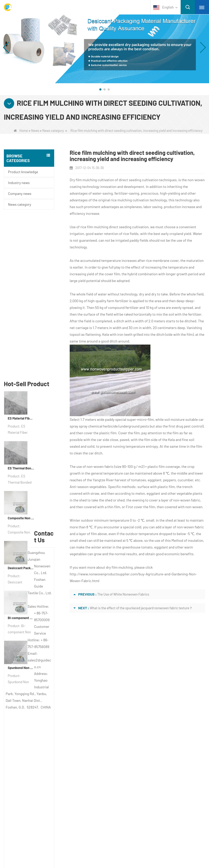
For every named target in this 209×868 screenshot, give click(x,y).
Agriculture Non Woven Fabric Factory (68, 848)
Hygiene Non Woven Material (37, 789)
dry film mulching (119, 567)
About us (25, 681)
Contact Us (27, 702)
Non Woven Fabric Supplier (162, 842)
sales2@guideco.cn (131, 724)
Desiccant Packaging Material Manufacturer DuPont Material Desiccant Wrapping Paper (21, 408)
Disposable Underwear (32, 775)
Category (31, 744)
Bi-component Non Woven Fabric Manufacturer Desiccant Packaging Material (21, 458)
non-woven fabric (100, 466)
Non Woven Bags (28, 809)
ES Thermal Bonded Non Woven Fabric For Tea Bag (21, 308)
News (35, 131)
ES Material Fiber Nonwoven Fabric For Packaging (21, 258)
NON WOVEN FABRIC (32, 823)
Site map (23, 722)
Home (21, 131)
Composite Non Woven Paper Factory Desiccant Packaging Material (21, 358)
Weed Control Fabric (30, 782)
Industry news (19, 183)
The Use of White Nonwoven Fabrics (123, 594)
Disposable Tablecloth (31, 769)
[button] (100, 89)
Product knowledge (23, 172)
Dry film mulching (83, 180)
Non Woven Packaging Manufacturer (142, 848)
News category (53, 131)
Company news (20, 193)
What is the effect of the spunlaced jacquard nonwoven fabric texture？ (141, 608)
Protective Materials (30, 755)
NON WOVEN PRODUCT (35, 816)
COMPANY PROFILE (32, 692)
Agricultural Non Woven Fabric (38, 762)
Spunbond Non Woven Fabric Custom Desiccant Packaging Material (21, 508)
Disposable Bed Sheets (33, 802)
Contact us (125, 681)
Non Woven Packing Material (37, 796)
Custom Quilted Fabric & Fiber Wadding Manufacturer (83, 842)
